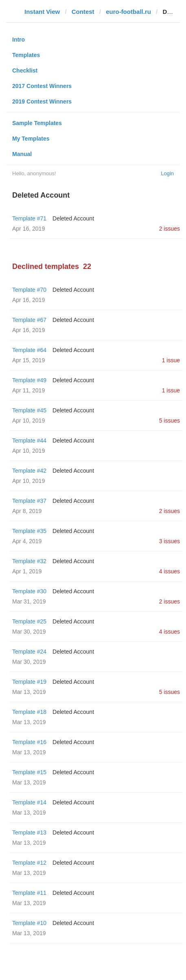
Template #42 (29, 471)
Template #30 (29, 591)
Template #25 (29, 621)
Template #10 (29, 923)
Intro (19, 40)
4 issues (170, 571)
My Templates (31, 139)
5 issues (170, 421)
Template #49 (29, 380)
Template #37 (29, 501)
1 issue (171, 360)
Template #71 (29, 218)
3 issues (170, 541)
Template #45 (29, 410)
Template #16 (29, 742)
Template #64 (29, 350)
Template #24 (29, 652)
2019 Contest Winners (42, 101)
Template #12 (29, 863)
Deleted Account (73, 218)
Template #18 (29, 712)
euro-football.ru (128, 12)
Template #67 (29, 320)
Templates (26, 55)
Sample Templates (37, 123)
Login (167, 173)
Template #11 (29, 893)
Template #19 (29, 682)
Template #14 (29, 802)
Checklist (25, 70)
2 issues (170, 229)
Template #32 (29, 561)
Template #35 (29, 531)
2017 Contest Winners (42, 86)
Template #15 (29, 772)
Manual (22, 154)
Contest (83, 12)
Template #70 (29, 290)
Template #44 (29, 440)
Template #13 (29, 832)
